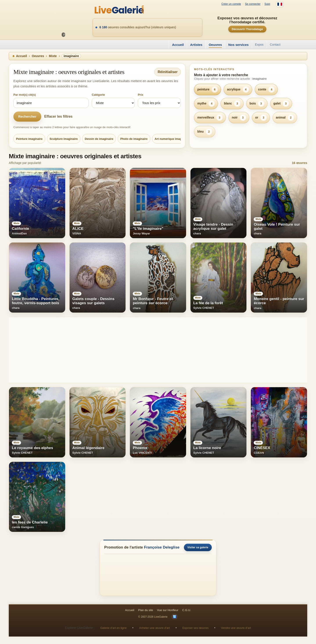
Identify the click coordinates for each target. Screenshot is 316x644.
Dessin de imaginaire (99, 139)
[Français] (280, 4)
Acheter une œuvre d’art (154, 628)
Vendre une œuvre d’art (236, 628)
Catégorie (98, 95)
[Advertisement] (140, 350)
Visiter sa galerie (198, 547)
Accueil (178, 45)
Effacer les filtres (58, 116)
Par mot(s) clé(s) (25, 95)
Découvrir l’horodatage (247, 29)
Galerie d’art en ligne (113, 628)
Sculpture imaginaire (64, 139)
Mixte (53, 56)
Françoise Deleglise (162, 547)
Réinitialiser (168, 72)
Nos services (238, 45)
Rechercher (27, 116)
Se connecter (253, 4)
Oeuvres (215, 45)
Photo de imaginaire (134, 139)
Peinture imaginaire (29, 139)
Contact (275, 45)
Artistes (196, 45)
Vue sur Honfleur (168, 610)
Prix (141, 95)
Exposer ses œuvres (195, 628)
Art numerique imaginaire (172, 139)
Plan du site (146, 610)
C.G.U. (187, 610)
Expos (259, 45)
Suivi (267, 4)
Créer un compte (231, 4)
